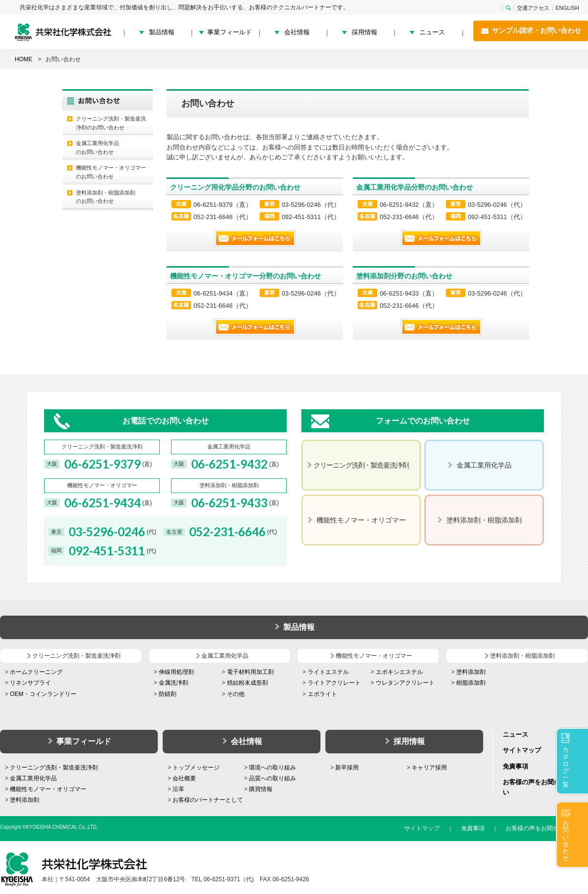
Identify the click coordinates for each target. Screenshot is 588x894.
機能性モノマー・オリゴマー (48, 789)
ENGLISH (567, 8)
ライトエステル (328, 672)
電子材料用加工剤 (250, 672)
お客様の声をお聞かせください (547, 828)
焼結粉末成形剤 (247, 683)
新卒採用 (347, 768)
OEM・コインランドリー (43, 694)
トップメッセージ (196, 768)
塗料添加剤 (471, 672)
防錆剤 (168, 694)
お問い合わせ (566, 841)
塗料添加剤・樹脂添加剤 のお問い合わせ (106, 197)
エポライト (322, 694)
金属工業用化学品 (33, 778)
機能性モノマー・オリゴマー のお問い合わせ (111, 172)
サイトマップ (522, 750)
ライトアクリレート (334, 683)
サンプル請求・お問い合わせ (531, 31)
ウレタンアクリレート (405, 683)
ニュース (432, 32)
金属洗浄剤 (173, 683)
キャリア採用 (429, 768)
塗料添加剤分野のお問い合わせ (404, 276)
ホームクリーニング (36, 672)
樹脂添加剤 (471, 683)
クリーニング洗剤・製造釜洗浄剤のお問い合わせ (111, 123)
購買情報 (261, 789)
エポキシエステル (399, 672)
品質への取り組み (272, 778)
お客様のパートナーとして (208, 800)
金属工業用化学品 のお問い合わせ (98, 148)
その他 (236, 694)
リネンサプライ (30, 683)
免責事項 (515, 766)
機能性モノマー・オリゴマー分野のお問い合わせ (245, 276)
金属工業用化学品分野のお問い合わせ (415, 187)
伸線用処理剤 (176, 672)
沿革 (178, 789)
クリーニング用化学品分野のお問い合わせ (235, 187)
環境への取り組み (272, 768)
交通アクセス (533, 8)
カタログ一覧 (566, 767)
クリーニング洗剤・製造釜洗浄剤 (54, 768)
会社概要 (184, 778)
